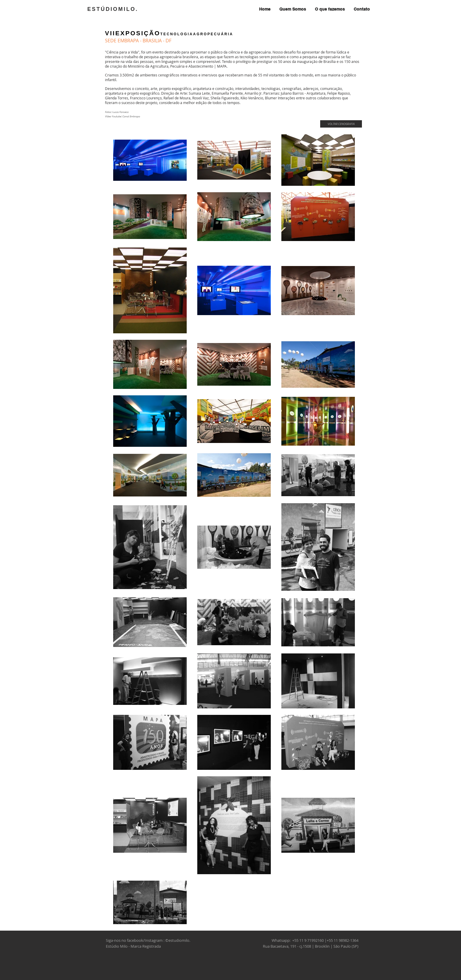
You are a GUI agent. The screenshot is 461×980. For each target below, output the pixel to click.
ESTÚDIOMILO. (113, 9)
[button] (330, 9)
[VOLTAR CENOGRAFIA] (341, 124)
